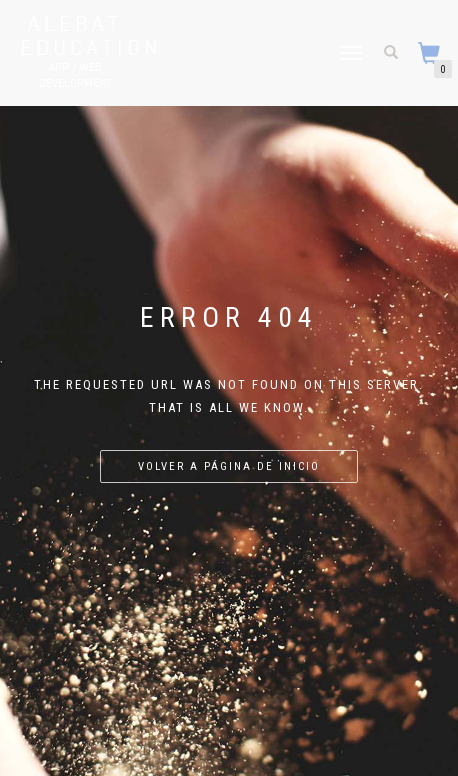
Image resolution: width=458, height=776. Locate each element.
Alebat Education (75, 35)
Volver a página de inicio (229, 466)
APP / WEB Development (75, 74)
